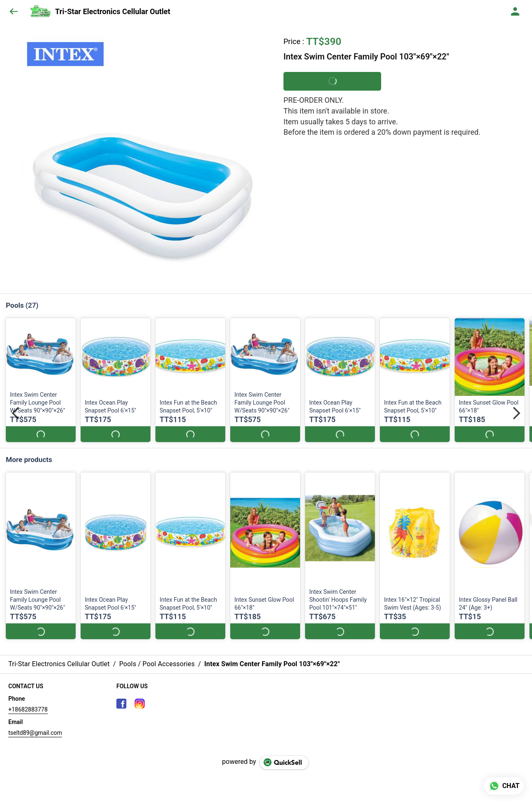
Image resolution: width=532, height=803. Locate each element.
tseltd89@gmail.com (35, 725)
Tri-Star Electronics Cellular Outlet (113, 12)
